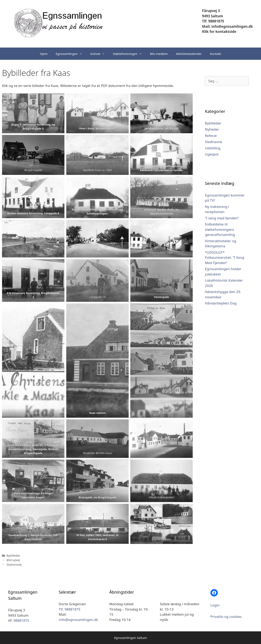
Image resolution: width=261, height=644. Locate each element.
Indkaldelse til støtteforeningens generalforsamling (220, 229)
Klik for (208, 32)
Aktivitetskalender (189, 54)
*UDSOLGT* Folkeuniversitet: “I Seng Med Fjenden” (225, 258)
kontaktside (225, 32)
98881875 (21, 620)
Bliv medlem (159, 54)
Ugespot (212, 154)
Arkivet (100, 54)
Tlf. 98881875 (213, 21)
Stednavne (213, 142)
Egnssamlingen (71, 54)
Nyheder (212, 129)
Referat (211, 136)
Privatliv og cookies (226, 617)
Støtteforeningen (129, 54)
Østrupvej (13, 560)
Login (215, 605)
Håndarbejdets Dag (221, 303)
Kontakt (216, 54)
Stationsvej (14, 565)
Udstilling (213, 148)
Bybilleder (13, 556)
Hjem (44, 54)
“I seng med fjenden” (222, 218)
